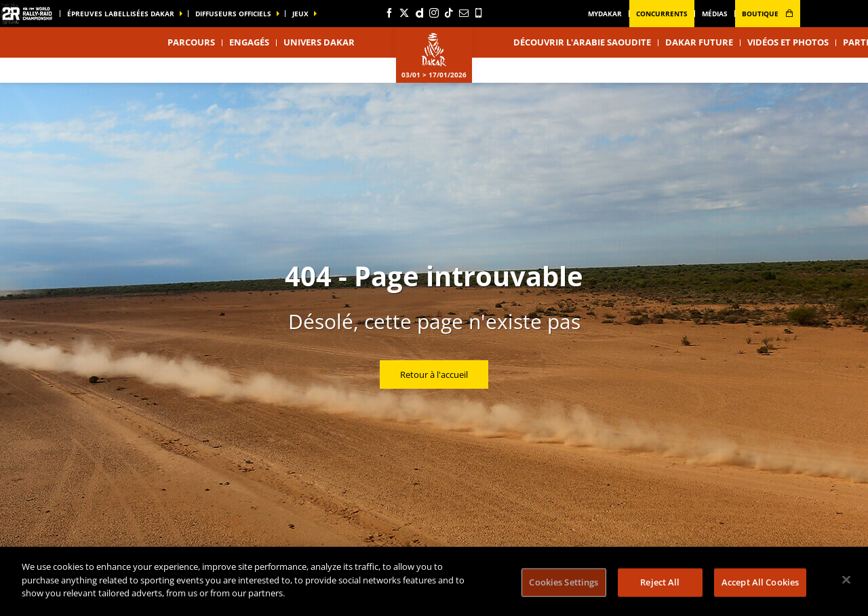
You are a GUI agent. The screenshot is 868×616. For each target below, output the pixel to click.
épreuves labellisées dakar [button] (121, 14)
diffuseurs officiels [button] (233, 14)
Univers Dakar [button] (319, 42)
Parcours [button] (191, 42)
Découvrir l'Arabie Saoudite (582, 42)
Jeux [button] (300, 14)
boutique (768, 14)
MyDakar (605, 14)
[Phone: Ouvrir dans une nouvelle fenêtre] (479, 13)
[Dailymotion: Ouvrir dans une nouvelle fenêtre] (419, 13)
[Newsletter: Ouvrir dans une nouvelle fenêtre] (464, 13)
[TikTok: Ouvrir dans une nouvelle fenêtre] (449, 13)
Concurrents (662, 14)
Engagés (249, 42)
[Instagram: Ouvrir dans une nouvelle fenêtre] (434, 13)
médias (715, 14)
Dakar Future (699, 42)
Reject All (660, 582)
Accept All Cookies (760, 582)
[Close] (846, 580)
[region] (434, 581)
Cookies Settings (564, 582)
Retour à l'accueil (434, 374)
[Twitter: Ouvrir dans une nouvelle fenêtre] (404, 13)
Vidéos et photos (788, 42)
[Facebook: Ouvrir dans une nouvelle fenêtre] (389, 13)
